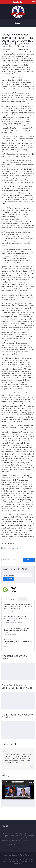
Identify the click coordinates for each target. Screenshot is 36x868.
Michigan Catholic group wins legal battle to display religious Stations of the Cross (18, 642)
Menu (33, 2)
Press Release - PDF (12, 548)
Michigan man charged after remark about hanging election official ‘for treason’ (16, 630)
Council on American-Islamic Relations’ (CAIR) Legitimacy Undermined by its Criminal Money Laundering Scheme (17, 41)
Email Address (9, 575)
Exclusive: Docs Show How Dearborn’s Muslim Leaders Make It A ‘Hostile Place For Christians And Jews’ (18, 607)
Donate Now (18, 2)
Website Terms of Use (9, 845)
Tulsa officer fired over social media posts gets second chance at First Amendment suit (16, 618)
